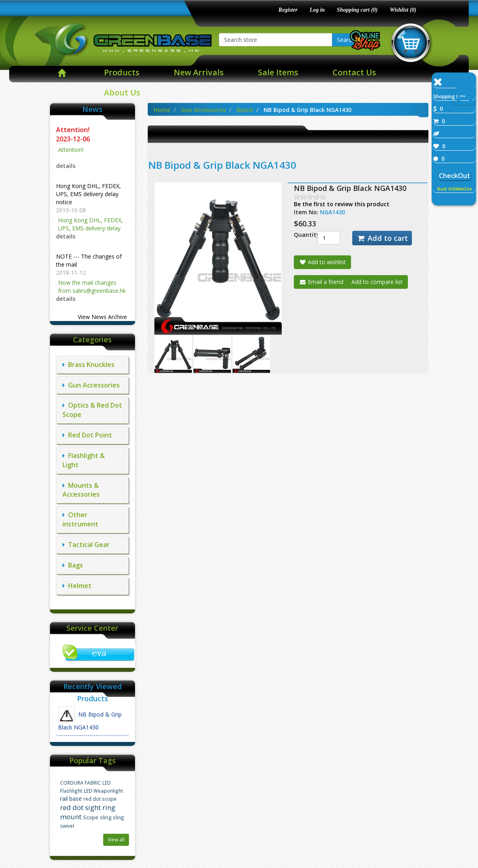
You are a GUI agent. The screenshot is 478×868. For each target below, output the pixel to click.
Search (346, 40)
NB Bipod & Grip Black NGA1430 (90, 719)
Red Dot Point (87, 435)
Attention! (74, 130)
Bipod (245, 110)
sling (106, 817)
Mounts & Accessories (81, 490)
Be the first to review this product (342, 204)
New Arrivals (199, 72)
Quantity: (299, 235)
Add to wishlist (322, 262)
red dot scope (100, 799)
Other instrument (80, 519)
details (66, 166)
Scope (91, 817)
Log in (317, 10)
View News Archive (102, 317)
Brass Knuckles (88, 365)
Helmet (77, 586)
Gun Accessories (91, 385)
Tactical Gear (86, 545)
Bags (73, 565)
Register (288, 10)
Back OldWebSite (455, 189)
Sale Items (278, 72)
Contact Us (354, 72)
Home (162, 110)
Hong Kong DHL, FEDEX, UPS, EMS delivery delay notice (88, 194)
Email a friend (321, 282)
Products (122, 72)
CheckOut (455, 176)
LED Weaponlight (103, 791)
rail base (71, 799)
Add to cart (382, 238)
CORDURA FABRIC (80, 783)
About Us (122, 92)
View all (116, 840)
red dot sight (80, 807)
